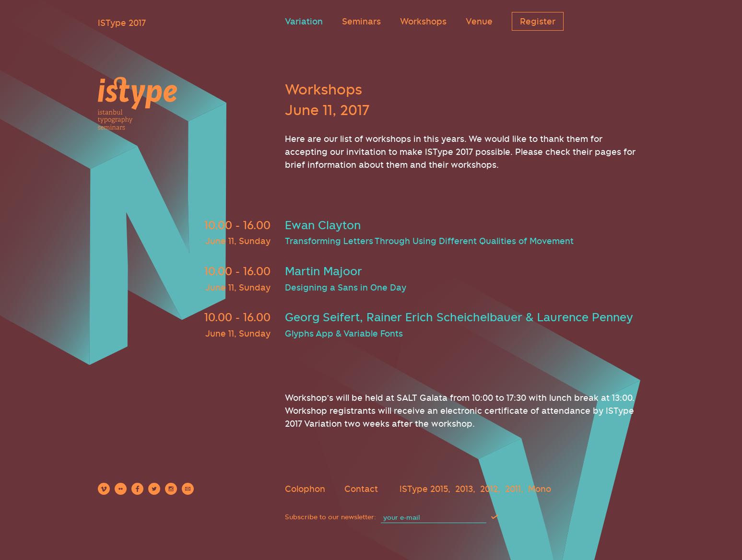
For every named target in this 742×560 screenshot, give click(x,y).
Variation (304, 21)
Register (538, 21)
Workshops (423, 21)
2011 (513, 489)
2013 (464, 489)
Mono (540, 489)
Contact (361, 489)
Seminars (361, 21)
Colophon (305, 489)
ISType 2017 (122, 23)
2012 (489, 489)
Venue (479, 21)
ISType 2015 (424, 489)
